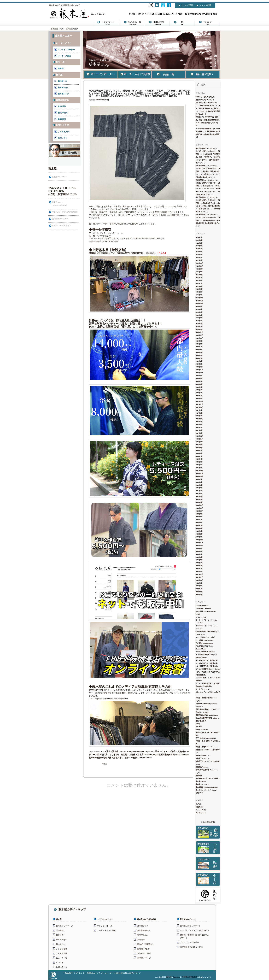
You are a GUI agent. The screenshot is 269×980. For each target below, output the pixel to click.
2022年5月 (199, 249)
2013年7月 (199, 554)
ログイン (199, 804)
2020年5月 (199, 318)
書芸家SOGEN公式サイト (61, 226)
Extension (176, 977)
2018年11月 (199, 370)
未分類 (198, 724)
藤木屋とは (63, 81)
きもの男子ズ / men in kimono (206, 611)
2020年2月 (199, 327)
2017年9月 (199, 410)
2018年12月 (199, 367)
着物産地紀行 (62, 100)
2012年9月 (199, 583)
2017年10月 (199, 407)
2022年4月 (199, 252)
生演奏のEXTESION (190, 977)
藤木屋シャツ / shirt (202, 784)
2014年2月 (199, 534)
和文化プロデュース (203, 689)
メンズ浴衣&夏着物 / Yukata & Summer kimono (122, 752)
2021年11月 (199, 266)
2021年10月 (199, 269)
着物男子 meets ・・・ (203, 755)
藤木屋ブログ (72, 29)
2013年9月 (199, 548)
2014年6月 (199, 523)
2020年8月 (199, 309)
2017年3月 (199, 427)
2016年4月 (199, 459)
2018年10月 (199, 373)
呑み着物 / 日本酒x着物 (204, 686)
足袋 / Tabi (199, 793)
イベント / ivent (201, 617)
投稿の (200, 807)
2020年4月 (199, 321)
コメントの (201, 810)
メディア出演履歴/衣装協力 (205, 652)
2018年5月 (199, 387)
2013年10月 (199, 545)
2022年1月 (199, 260)
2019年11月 (199, 335)
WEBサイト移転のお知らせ (205, 97)
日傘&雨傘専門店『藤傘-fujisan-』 (207, 718)
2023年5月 (199, 237)
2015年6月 (199, 488)
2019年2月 (199, 361)
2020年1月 (199, 330)
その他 (198, 614)
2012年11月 (199, 577)
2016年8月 (199, 448)
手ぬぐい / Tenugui (202, 712)
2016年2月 (199, 465)
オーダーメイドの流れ (106, 930)
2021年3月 (199, 289)
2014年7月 (199, 520)
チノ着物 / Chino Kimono (204, 643)
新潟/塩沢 (62, 119)
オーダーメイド (64, 43)
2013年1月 (199, 572)
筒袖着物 (199, 776)
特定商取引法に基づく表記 (191, 947)
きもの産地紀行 (208, 822)
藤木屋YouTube (201, 781)
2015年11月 (199, 473)
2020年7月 (199, 312)
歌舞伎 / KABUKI (202, 730)
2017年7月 (199, 416)
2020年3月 (199, 324)
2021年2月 (199, 292)
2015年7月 (199, 485)
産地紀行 (141, 940)
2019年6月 (199, 350)
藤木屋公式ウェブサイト (190, 926)
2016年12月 (199, 436)
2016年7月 (199, 450)
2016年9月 (199, 445)
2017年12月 (199, 401)
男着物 (61, 68)
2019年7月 (199, 347)
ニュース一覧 (62, 958)
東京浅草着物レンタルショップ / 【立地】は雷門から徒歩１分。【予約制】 (208, 151)
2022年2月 (199, 257)
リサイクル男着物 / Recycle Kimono (208, 669)
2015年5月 (199, 491)
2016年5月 (199, 456)
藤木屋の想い (63, 87)
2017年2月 (199, 430)
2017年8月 (199, 413)
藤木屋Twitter (143, 935)
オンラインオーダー (66, 50)
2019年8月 (199, 344)
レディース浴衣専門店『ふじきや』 (208, 683)
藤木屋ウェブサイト (60, 177)
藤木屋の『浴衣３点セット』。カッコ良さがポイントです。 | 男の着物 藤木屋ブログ (208, 174)
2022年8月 (199, 240)
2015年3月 (199, 497)
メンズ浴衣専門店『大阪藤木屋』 (207, 663)
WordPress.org (201, 813)
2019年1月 (199, 364)
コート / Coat (200, 635)
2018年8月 (199, 378)
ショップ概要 (205, 5)
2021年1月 (199, 295)
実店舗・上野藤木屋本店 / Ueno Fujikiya (139, 755)
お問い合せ (63, 138)
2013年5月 (199, 560)
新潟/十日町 (63, 113)
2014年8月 (199, 517)
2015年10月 (199, 476)
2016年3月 (199, 462)
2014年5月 (199, 525)
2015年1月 (199, 502)
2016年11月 (199, 439)
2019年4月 (199, 355)
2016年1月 (199, 468)
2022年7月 (199, 243)
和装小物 (60, 935)
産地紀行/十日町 (144, 953)
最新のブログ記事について (205, 100)
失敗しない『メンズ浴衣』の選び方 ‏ (208, 692)
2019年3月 (199, 358)
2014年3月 (199, 531)
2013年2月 (199, 569)
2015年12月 (199, 471)
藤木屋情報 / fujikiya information (207, 787)
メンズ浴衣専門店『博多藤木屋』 (207, 660)
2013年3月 (199, 566)
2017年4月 (199, 425)
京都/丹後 (62, 106)
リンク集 (60, 963)
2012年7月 (199, 589)
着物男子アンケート (203, 758)
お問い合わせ (62, 125)
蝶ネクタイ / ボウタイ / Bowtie (206, 790)
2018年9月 (199, 375)
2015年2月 (199, 500)
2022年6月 (199, 246)
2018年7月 (199, 381)
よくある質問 (187, 5)
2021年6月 (199, 280)
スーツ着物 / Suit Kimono (204, 640)
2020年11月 (199, 301)
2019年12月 (199, 332)
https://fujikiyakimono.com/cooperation (139, 722)
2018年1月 (199, 399)
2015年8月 (199, 482)
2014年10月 (199, 511)
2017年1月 (199, 433)
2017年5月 (199, 422)
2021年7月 (199, 278)
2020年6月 (199, 315)
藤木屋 (59, 75)
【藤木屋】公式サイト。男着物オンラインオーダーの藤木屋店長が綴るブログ (101, 973)
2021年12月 (199, 263)
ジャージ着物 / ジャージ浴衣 (205, 637)
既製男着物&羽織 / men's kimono (174, 755)
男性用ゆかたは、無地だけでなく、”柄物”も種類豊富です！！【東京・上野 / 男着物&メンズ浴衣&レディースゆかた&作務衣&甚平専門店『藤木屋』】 (208, 108)
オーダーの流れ (64, 56)
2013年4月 (199, 563)
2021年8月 (199, 275)
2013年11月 (199, 543)
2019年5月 (199, 353)
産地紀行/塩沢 (143, 949)
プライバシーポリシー (189, 942)
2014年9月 (199, 514)
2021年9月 (199, 272)
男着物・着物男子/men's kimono (207, 747)
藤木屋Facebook (144, 930)
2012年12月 (199, 574)
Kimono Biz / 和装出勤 (203, 608)
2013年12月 (199, 540)
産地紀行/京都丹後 (145, 944)
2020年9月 (199, 306)
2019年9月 (199, 341)
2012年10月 (199, 580)
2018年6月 (199, 384)
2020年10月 (199, 303)
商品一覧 (60, 62)
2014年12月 (199, 505)
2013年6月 (199, 557)
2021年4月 (199, 286)
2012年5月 (199, 595)
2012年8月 (199, 586)
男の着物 (60, 930)
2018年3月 (199, 393)
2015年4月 (199, 494)
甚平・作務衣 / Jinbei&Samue (138, 758)
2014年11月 (199, 508)
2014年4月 (199, 528)
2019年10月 (199, 338)
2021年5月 (199, 283)
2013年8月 (199, 551)
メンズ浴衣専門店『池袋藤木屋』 (207, 666)
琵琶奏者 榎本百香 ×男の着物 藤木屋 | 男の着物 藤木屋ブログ (208, 223)
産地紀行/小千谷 (144, 958)
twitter (104, 764)
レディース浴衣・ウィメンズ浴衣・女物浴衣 (165, 752)
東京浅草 (199, 727)
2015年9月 (199, 479)
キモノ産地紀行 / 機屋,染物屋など (207, 632)
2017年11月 (199, 404)
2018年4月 (199, 390)
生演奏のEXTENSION (60, 219)
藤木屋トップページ (64, 926)
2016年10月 (199, 442)
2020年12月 (199, 298)
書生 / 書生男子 (201, 721)
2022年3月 (199, 255)
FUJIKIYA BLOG (202, 606)
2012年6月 (199, 592)
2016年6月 (199, 453)
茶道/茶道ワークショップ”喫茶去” (207, 778)
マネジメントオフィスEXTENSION (65, 212)
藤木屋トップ (57, 29)
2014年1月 (199, 537)
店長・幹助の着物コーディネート (207, 709)
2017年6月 (199, 419)
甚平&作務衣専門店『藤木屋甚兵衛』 (106, 758)
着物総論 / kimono (202, 767)
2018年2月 (199, 396)
